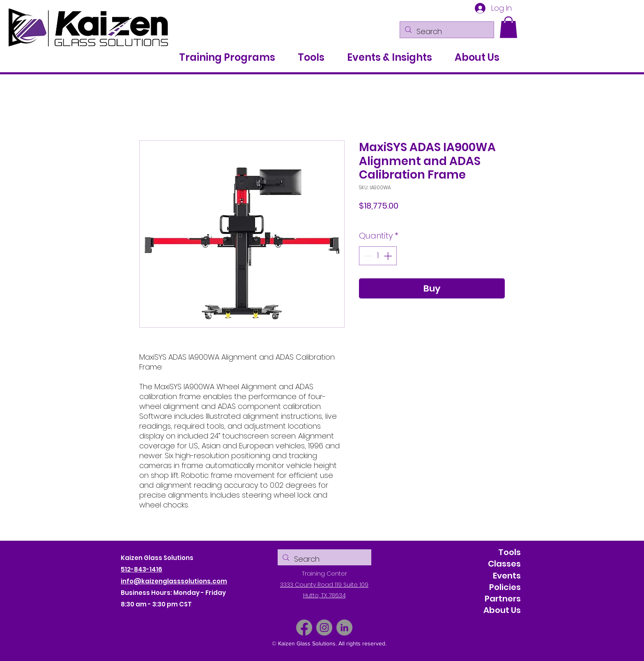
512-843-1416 (141, 569)
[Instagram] (324, 628)
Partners (503, 599)
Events (507, 576)
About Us (502, 610)
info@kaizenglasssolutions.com (174, 581)
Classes (504, 564)
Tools (509, 552)
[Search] (446, 32)
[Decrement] (367, 256)
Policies (505, 587)
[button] (508, 27)
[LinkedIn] (344, 628)
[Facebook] (304, 628)
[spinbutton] (378, 256)
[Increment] (389, 256)
